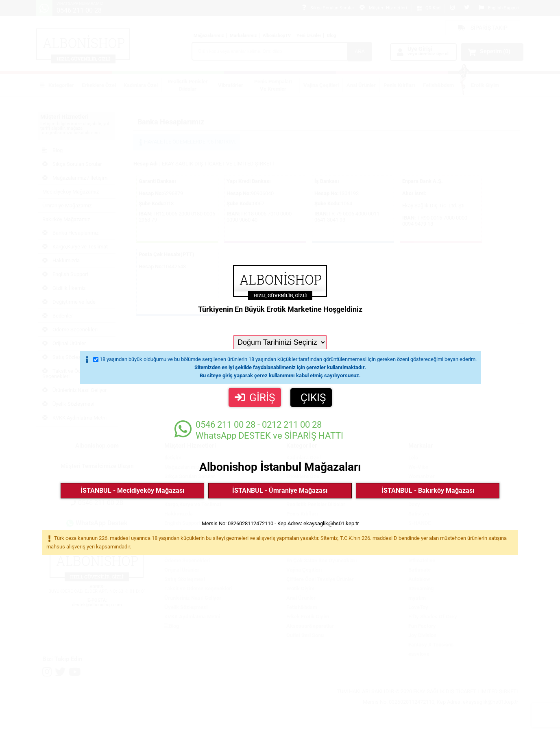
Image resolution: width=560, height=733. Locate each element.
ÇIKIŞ (313, 398)
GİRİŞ (255, 398)
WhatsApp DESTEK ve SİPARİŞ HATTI (259, 430)
